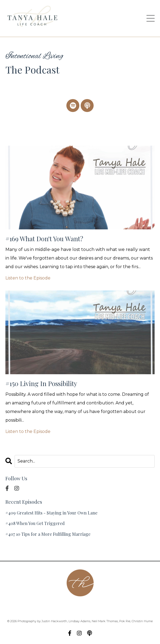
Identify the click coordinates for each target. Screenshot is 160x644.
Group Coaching (106, 607)
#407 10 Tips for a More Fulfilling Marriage (48, 534)
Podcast (73, 607)
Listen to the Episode (28, 278)
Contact (49, 607)
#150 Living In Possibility (41, 384)
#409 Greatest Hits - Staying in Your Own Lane (51, 513)
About (27, 607)
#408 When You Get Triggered (35, 523)
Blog (135, 607)
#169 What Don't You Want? (44, 239)
